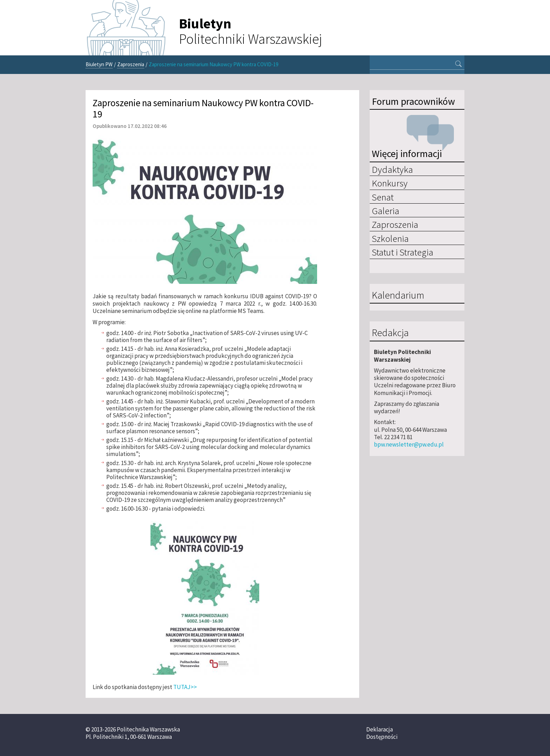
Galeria (385, 211)
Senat (383, 197)
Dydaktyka (392, 169)
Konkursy (390, 183)
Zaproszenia (131, 64)
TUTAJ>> (185, 687)
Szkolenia (390, 238)
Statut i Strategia (403, 252)
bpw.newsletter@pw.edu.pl (409, 444)
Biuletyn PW (99, 64)
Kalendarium (398, 295)
